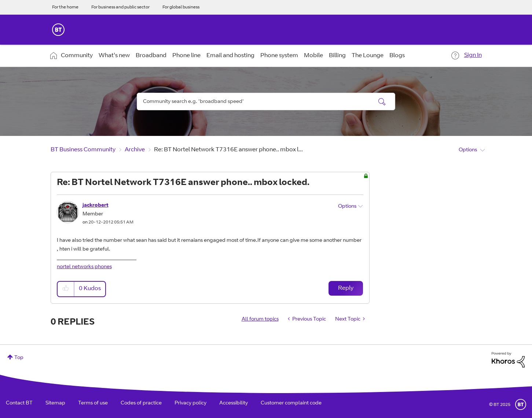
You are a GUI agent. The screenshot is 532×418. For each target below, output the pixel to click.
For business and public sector (120, 7)
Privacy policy (190, 403)
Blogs (397, 56)
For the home (65, 7)
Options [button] (468, 150)
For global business (181, 7)
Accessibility (234, 403)
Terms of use (93, 403)
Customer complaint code (291, 403)
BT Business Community (83, 150)
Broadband (151, 56)
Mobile (313, 56)
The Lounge (368, 56)
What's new (114, 56)
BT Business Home (58, 30)
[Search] (266, 101)
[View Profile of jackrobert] (96, 206)
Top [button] (19, 358)
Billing (337, 56)
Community (77, 56)
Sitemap (55, 403)
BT (521, 404)
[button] (66, 289)
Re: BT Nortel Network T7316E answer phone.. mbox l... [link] (228, 150)
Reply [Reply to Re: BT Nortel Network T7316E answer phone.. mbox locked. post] (346, 288)
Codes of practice (141, 403)
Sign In (473, 55)
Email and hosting (230, 56)
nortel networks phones (84, 267)
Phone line (186, 56)
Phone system (279, 56)
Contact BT (19, 403)
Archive (135, 150)
